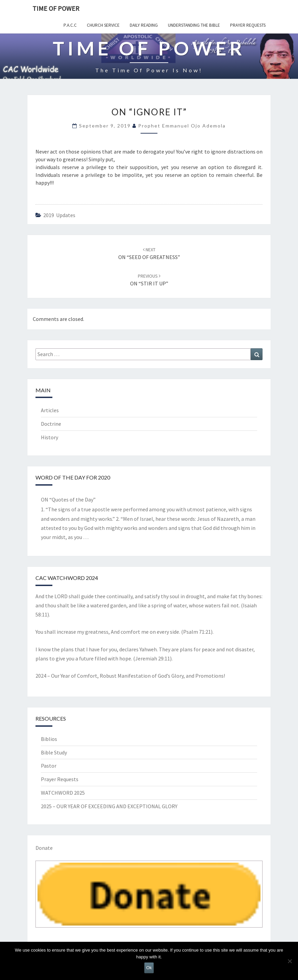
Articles (50, 410)
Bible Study (54, 752)
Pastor (49, 766)
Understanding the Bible (194, 25)
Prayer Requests (248, 25)
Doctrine (51, 424)
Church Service (103, 25)
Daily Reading (144, 25)
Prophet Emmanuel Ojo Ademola (182, 126)
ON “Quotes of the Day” (68, 499)
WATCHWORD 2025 (63, 793)
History (49, 437)
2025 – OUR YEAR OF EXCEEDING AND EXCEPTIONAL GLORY (109, 806)
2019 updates (59, 215)
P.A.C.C (70, 25)
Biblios (49, 739)
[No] (290, 961)
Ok (149, 968)
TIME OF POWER (56, 8)
